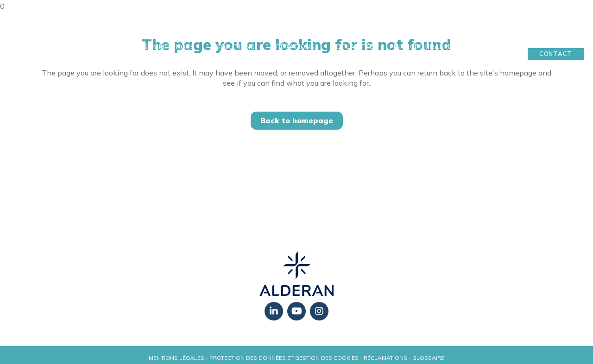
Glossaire (428, 358)
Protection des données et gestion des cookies (284, 358)
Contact (556, 54)
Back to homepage (297, 120)
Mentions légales (177, 358)
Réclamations (385, 358)
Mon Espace (556, 39)
